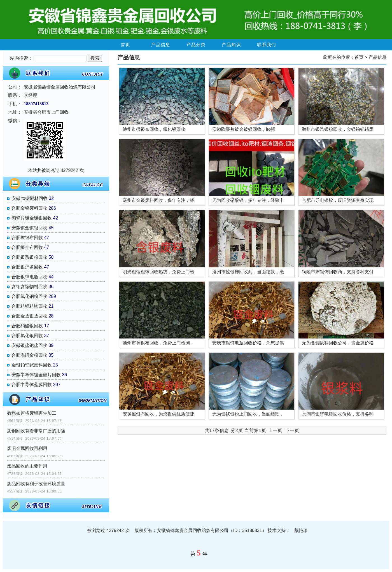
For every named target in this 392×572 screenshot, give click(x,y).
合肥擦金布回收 (27, 247)
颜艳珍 (301, 530)
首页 (125, 45)
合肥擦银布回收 (27, 238)
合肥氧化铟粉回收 (29, 296)
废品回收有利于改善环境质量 (36, 484)
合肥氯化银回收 (27, 336)
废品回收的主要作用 (27, 466)
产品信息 (161, 45)
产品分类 (196, 45)
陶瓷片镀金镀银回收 (32, 218)
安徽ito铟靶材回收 (30, 198)
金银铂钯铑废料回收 (32, 365)
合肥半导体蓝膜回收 (32, 385)
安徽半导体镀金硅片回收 (36, 375)
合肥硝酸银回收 (27, 326)
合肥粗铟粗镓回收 (29, 306)
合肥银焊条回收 (27, 267)
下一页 (292, 430)
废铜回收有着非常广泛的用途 (36, 431)
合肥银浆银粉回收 (29, 257)
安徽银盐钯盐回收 (29, 345)
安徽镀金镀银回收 (29, 228)
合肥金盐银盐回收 (29, 316)
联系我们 (267, 45)
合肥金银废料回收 (29, 208)
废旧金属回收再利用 (27, 448)
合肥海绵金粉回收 (29, 355)
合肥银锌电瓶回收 (29, 277)
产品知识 (231, 45)
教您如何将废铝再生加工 (32, 413)
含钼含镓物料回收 (29, 287)
